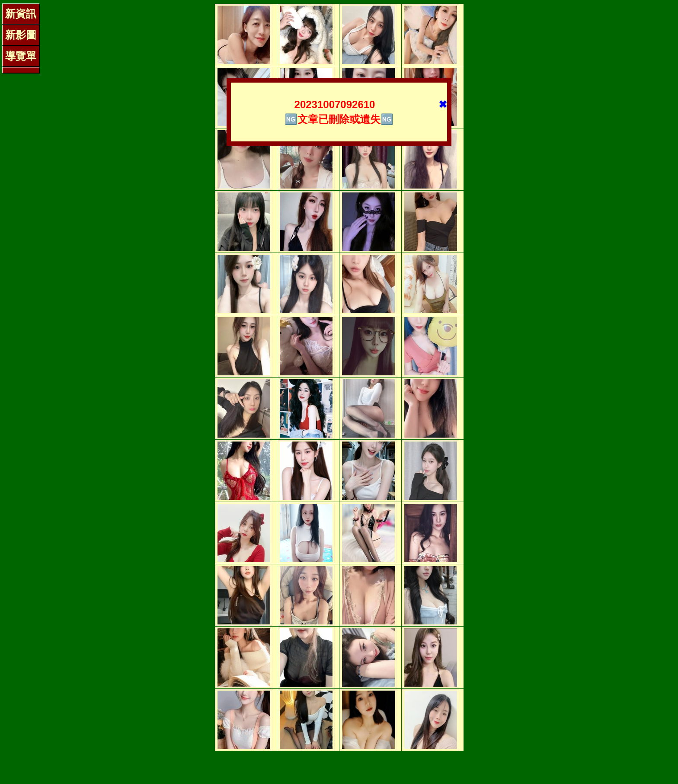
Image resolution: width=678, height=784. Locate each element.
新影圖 (21, 35)
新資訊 (21, 14)
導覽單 (21, 56)
